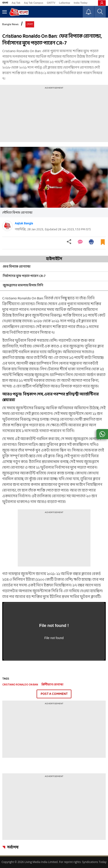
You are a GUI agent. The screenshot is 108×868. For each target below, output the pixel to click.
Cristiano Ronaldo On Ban (20, 685)
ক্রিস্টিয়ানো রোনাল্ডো (52, 685)
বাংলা (5, 3)
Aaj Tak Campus (34, 3)
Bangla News (10, 24)
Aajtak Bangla (24, 224)
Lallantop (64, 3)
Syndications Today (94, 862)
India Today (80, 3)
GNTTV (51, 3)
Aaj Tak (16, 3)
